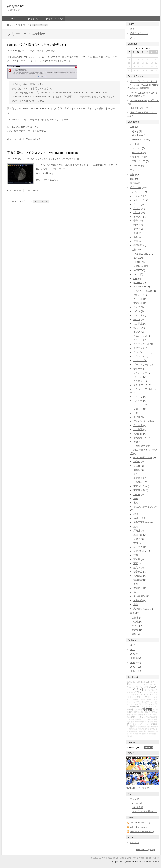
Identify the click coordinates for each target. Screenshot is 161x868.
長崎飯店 (138, 576)
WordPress (137, 135)
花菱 (136, 555)
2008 (132, 658)
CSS (139, 682)
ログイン (134, 842)
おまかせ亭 (139, 295)
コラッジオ (139, 356)
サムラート (139, 369)
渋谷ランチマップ (55, 19)
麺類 (134, 634)
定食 (136, 229)
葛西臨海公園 (153, 731)
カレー (137, 208)
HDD (152, 682)
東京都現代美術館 (143, 727)
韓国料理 (138, 245)
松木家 (137, 494)
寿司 (136, 233)
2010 (132, 649)
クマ (129, 695)
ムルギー (138, 401)
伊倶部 (137, 417)
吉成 (136, 442)
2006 (132, 667)
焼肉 (136, 241)
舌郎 (136, 543)
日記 (132, 175)
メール (133, 38)
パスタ (137, 212)
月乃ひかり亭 (140, 482)
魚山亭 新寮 (139, 596)
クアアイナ (139, 348)
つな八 (137, 311)
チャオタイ (139, 381)
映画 (132, 179)
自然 (141, 731)
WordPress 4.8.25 (110, 858)
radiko (42, 57)
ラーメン (138, 217)
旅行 (142, 722)
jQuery (135, 131)
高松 (136, 592)
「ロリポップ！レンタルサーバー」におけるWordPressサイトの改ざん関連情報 (143, 85)
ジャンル (136, 192)
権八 (136, 503)
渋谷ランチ (34, 19)
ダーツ (150, 697)
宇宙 (77, 159)
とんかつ (138, 196)
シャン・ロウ (140, 373)
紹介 (132, 29)
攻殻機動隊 (135, 722)
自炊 (132, 613)
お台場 (145, 687)
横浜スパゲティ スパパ (145, 507)
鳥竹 (136, 604)
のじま (137, 320)
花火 (145, 731)
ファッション (152, 700)
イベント (138, 689)
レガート (138, 409)
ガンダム (153, 692)
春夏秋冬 (138, 478)
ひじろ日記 (137, 807)
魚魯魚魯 (138, 600)
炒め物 (135, 630)
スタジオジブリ (146, 695)
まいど (137, 332)
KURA (137, 258)
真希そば (138, 535)
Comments (13, 139)
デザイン (134, 170)
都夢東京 (138, 572)
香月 (136, 584)
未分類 (133, 183)
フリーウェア (49, 51)
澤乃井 (137, 531)
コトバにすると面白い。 (144, 811)
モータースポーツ (147, 707)
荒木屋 (137, 559)
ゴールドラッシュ (143, 365)
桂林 (136, 499)
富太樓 (137, 466)
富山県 (149, 717)
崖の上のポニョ (141, 719)
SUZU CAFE (140, 287)
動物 (140, 710)
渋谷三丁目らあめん (144, 522)
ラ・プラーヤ (140, 405)
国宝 (131, 712)
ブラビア (151, 702)
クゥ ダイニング (142, 352)
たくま (137, 307)
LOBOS (137, 262)
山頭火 (137, 470)
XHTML (139, 687)
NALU (137, 274)
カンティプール (141, 344)
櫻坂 (136, 514)
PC (142, 684)
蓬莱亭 (137, 568)
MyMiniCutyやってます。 (139, 788)
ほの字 (137, 328)
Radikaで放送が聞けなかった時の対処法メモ (37, 45)
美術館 (136, 731)
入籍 (136, 710)
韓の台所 (138, 580)
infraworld (137, 803)
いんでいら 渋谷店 (143, 291)
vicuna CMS (126, 858)
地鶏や (137, 462)
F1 (142, 682)
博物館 (147, 709)
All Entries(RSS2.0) (140, 823)
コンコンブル (140, 360)
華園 (136, 563)
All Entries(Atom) (139, 827)
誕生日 (135, 734)
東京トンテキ (140, 486)
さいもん (138, 299)
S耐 (151, 684)
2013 (132, 645)
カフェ (137, 204)
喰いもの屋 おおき (143, 457)
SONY (146, 684)
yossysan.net (16, 6)
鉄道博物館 (153, 734)
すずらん (138, 303)
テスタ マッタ (141, 385)
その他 (135, 622)
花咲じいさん (140, 551)
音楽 (131, 736)
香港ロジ (138, 588)
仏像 (131, 710)
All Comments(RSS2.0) (142, 831)
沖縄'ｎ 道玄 (140, 518)
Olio (135, 278)
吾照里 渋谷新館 (142, 446)
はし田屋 (138, 324)
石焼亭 (137, 539)
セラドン (138, 377)
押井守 (151, 719)
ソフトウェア (23, 25)
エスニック (139, 200)
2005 (132, 671)
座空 (136, 474)
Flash (147, 682)
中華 (136, 221)
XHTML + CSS (139, 139)
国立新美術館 (139, 712)
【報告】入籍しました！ (142, 108)
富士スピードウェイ (136, 717)
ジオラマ (134, 695)
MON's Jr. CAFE (142, 266)
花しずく (138, 547)
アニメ (152, 687)
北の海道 (138, 429)
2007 (132, 662)
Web (132, 127)
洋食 (136, 237)
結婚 (131, 731)
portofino (138, 283)
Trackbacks (32, 139)
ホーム (11, 201)
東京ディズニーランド (142, 724)
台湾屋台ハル (140, 438)
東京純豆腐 (139, 490)
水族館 (153, 727)
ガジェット (136, 148)
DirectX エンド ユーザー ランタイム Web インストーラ (40, 120)
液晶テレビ (142, 729)
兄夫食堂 (138, 425)
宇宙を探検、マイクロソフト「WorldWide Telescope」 (44, 153)
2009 (132, 654)
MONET (138, 270)
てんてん (138, 315)
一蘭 (136, 413)
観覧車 (129, 734)
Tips (154, 684)
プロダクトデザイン (142, 704)
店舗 (134, 250)
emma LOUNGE (142, 254)
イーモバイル (150, 690)
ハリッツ (142, 700)
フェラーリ (131, 702)
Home (12, 19)
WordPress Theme (142, 858)
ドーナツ (134, 700)
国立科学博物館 (137, 715)
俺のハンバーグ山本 (144, 421)
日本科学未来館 (151, 722)
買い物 (141, 734)
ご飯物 (135, 618)
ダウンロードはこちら (47, 180)
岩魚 (133, 719)
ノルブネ (138, 397)
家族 (154, 715)
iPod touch (137, 152)
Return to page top (145, 850)
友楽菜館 (138, 434)
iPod (129, 684)
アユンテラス (140, 336)
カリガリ (138, 340)
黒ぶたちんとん (141, 609)
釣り (146, 734)
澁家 (136, 527)
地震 (146, 715)
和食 (136, 225)
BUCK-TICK (132, 682)
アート (133, 144)
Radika (25, 51)
